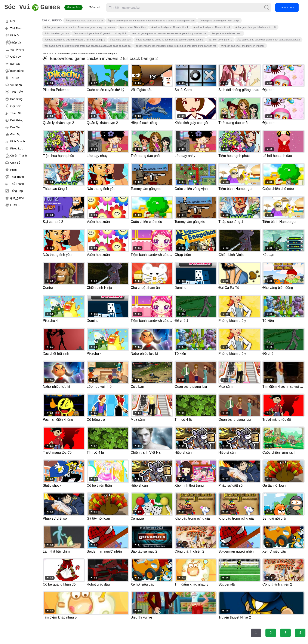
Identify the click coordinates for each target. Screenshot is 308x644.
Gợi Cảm (16, 106)
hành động (17, 71)
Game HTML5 (289, 7)
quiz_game (17, 198)
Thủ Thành (17, 184)
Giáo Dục (16, 134)
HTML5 (15, 205)
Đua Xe (15, 127)
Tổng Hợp (17, 191)
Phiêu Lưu (17, 148)
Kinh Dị (15, 35)
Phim (13, 170)
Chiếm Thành (19, 156)
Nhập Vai (16, 42)
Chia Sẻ (15, 163)
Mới (13, 21)
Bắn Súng (16, 99)
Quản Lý (16, 57)
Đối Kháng (17, 120)
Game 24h (75, 7)
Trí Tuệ (15, 78)
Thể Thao (16, 28)
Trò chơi (96, 7)
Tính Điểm (17, 92)
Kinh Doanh (18, 141)
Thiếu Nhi (16, 113)
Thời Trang (17, 177)
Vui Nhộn (16, 85)
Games (33, 8)
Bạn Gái (15, 64)
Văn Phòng (17, 50)
